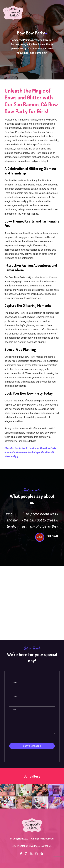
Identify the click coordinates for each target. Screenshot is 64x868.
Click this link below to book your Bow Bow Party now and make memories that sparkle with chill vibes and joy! (30, 452)
